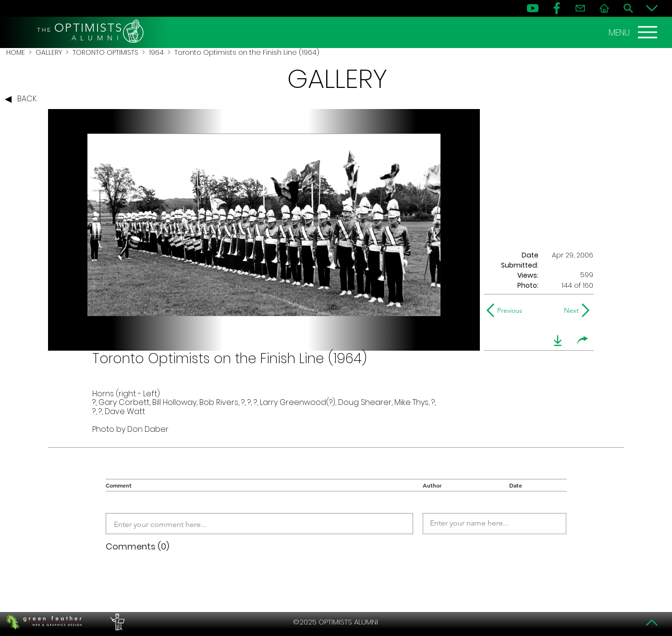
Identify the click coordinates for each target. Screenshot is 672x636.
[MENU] (634, 32)
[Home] (604, 8)
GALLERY (49, 52)
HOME (16, 52)
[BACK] (23, 99)
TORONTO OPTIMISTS (105, 52)
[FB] (557, 8)
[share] (583, 341)
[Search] (628, 8)
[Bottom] (652, 8)
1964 (156, 52)
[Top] (652, 623)
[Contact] (580, 8)
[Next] (569, 310)
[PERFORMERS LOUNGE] (116, 622)
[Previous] (507, 310)
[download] (558, 341)
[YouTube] (533, 8)
